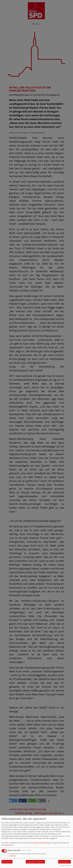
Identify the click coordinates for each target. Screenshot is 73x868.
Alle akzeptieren (64, 862)
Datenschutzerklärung (41, 843)
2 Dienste (12, 856)
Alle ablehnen (7, 862)
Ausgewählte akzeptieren (35, 862)
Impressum (9, 845)
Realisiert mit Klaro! (65, 866)
